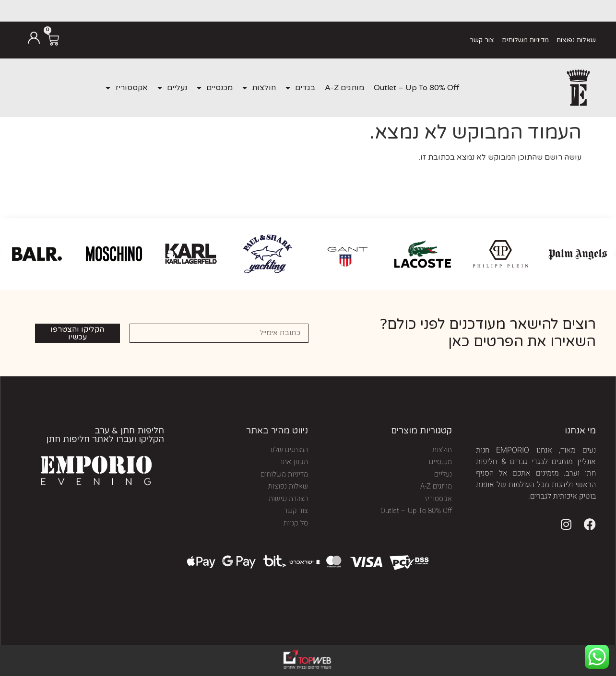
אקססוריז (127, 88)
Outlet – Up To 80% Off (416, 88)
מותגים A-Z (344, 88)
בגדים (300, 88)
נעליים (172, 88)
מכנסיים (215, 88)
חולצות (259, 88)
